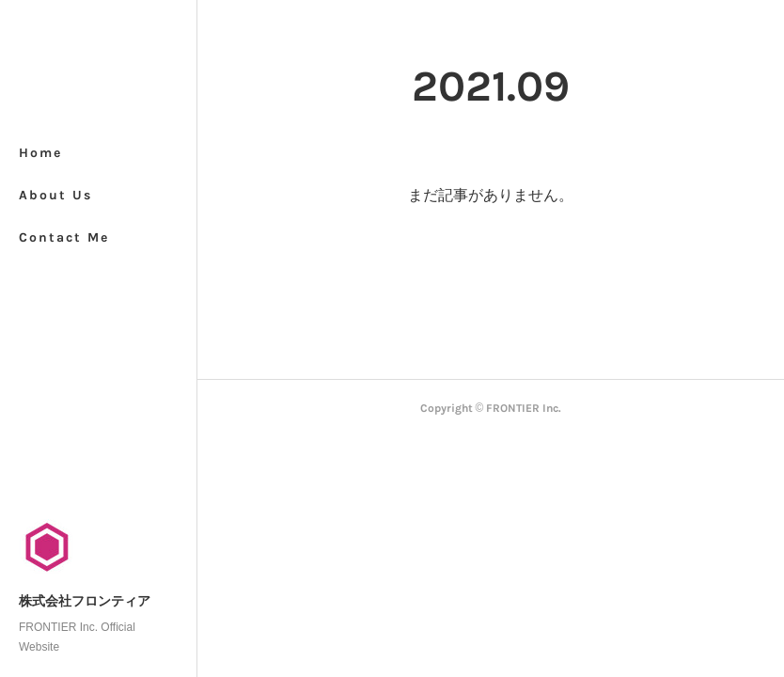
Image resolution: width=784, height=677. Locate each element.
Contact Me (64, 237)
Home (40, 153)
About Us (55, 195)
